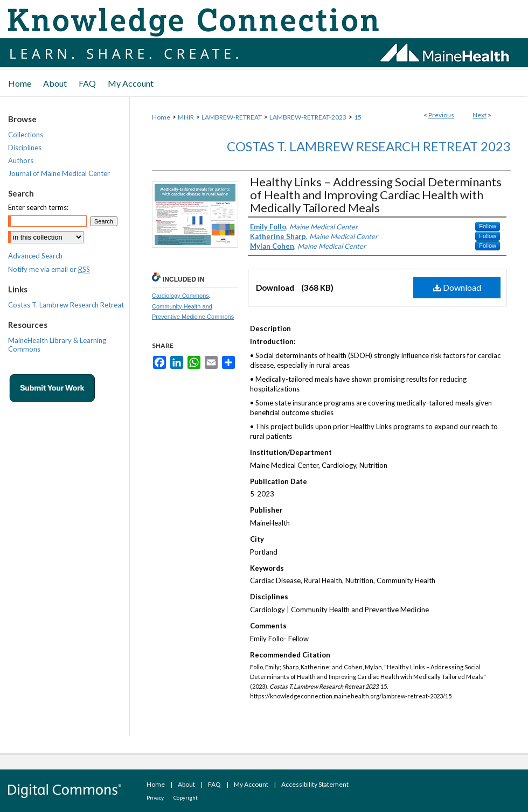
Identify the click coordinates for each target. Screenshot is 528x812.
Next (480, 115)
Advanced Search (35, 256)
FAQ (214, 784)
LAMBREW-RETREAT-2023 (308, 117)
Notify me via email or (49, 269)
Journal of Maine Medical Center (59, 173)
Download (457, 287)
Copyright (186, 797)
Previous (441, 115)
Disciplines (25, 148)
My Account (251, 784)
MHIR (186, 117)
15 (358, 117)
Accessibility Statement (315, 784)
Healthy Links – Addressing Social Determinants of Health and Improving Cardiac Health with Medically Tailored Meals (376, 195)
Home (161, 117)
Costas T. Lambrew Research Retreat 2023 (369, 146)
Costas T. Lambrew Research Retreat (66, 305)
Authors (21, 160)
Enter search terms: (38, 207)
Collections (26, 135)
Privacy (155, 797)
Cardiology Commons (180, 296)
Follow (488, 226)
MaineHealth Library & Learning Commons (57, 345)
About (186, 784)
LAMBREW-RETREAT (232, 117)
